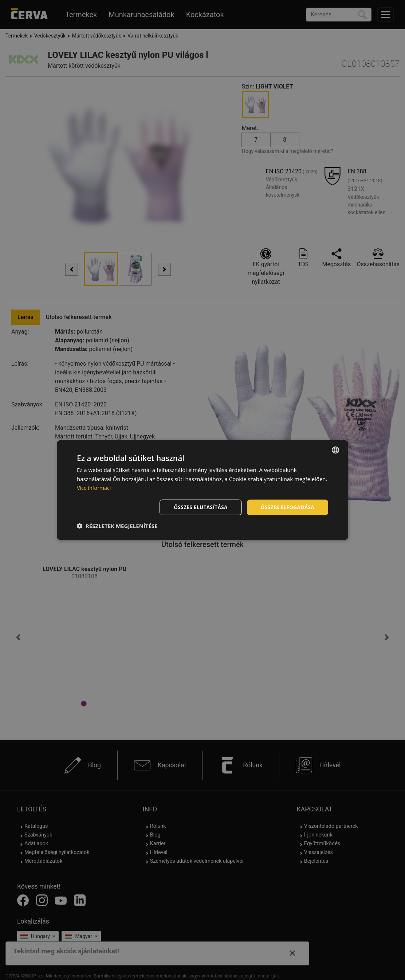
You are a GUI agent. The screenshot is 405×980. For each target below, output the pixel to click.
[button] (117, 526)
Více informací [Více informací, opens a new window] (95, 487)
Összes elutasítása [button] (198, 507)
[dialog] (202, 490)
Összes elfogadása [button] (287, 507)
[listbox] (335, 449)
